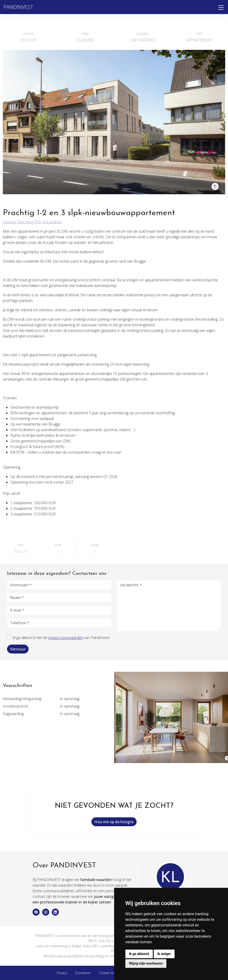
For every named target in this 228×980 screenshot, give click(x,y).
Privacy (62, 973)
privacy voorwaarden (66, 638)
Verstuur (18, 649)
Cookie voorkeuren (113, 973)
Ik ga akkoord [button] (139, 954)
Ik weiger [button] (164, 954)
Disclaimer (83, 973)
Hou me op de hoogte (114, 822)
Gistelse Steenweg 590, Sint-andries (32, 222)
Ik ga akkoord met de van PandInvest (61, 638)
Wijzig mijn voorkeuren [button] (146, 963)
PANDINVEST (19, 7)
